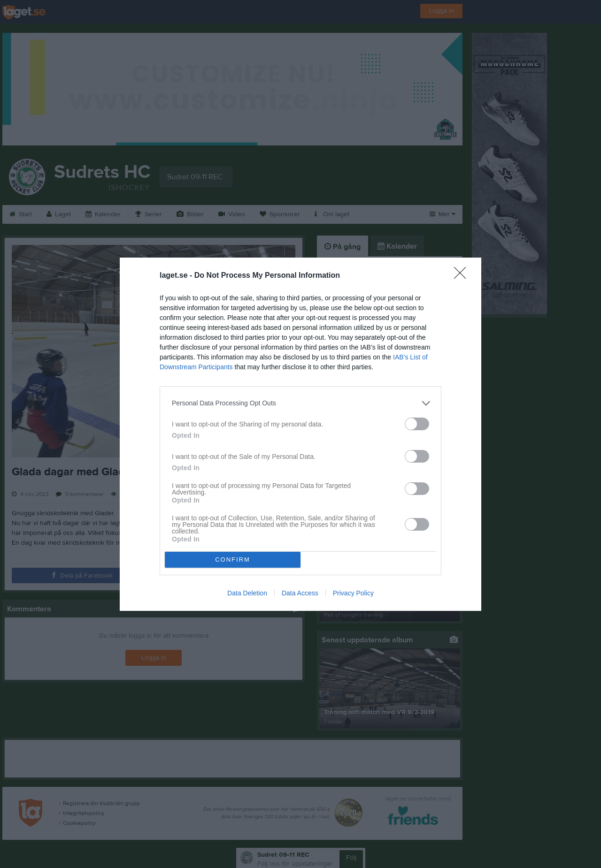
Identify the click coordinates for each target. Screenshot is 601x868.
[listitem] (300, 403)
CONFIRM (233, 560)
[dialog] (300, 434)
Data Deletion (247, 593)
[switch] (417, 424)
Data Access (300, 593)
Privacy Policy (353, 593)
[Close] (463, 276)
